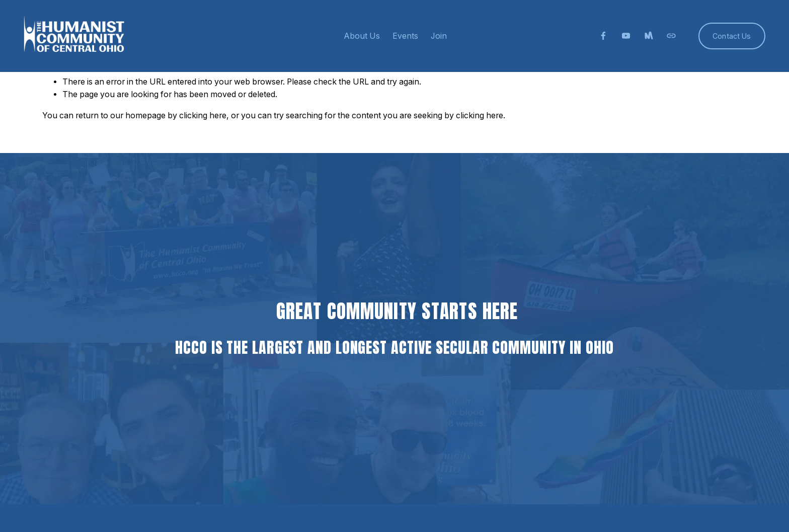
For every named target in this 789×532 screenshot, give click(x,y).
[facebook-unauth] (603, 36)
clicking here (203, 116)
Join (439, 36)
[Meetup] (649, 36)
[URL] (671, 36)
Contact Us (732, 36)
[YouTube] (626, 36)
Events (405, 36)
